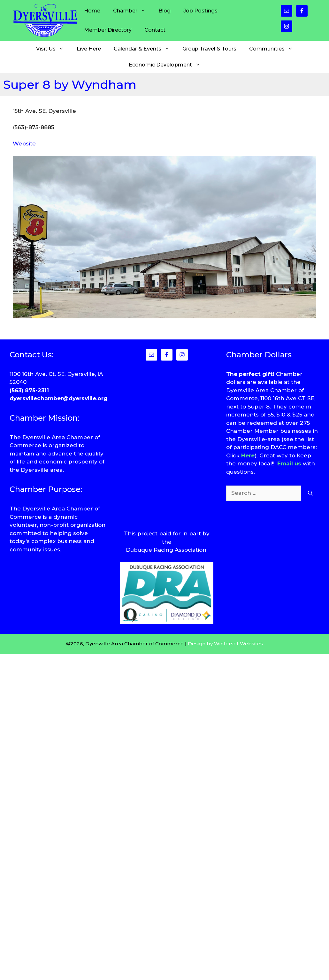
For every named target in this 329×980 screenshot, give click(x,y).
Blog (164, 11)
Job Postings (200, 11)
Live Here (89, 49)
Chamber (133, 11)
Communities (274, 49)
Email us (289, 463)
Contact (155, 30)
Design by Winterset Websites (225, 644)
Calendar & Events (145, 49)
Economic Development (168, 65)
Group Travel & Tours (209, 49)
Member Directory (108, 30)
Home (92, 11)
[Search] (310, 493)
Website (24, 144)
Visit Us (53, 49)
